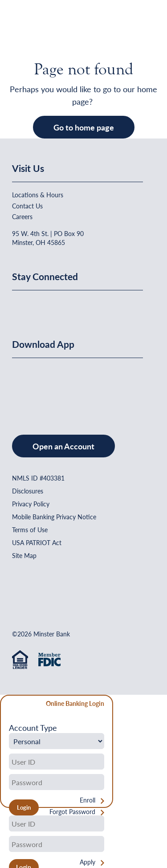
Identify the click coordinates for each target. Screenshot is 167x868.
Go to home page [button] (84, 127)
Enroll (88, 800)
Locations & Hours (38, 195)
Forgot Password (72, 812)
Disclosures (28, 491)
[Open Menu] (138, 29)
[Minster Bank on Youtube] (65, 306)
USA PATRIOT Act (37, 542)
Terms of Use (30, 530)
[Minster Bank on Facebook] (21, 306)
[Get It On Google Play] (85, 387)
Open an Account (63, 446)
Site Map (24, 555)
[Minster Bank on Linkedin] (43, 306)
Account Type (33, 728)
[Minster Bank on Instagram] (86, 306)
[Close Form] (12, 705)
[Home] (30, 29)
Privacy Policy (31, 504)
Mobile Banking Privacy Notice (54, 517)
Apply (88, 862)
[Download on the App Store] (35, 387)
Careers (22, 216)
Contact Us (27, 206)
